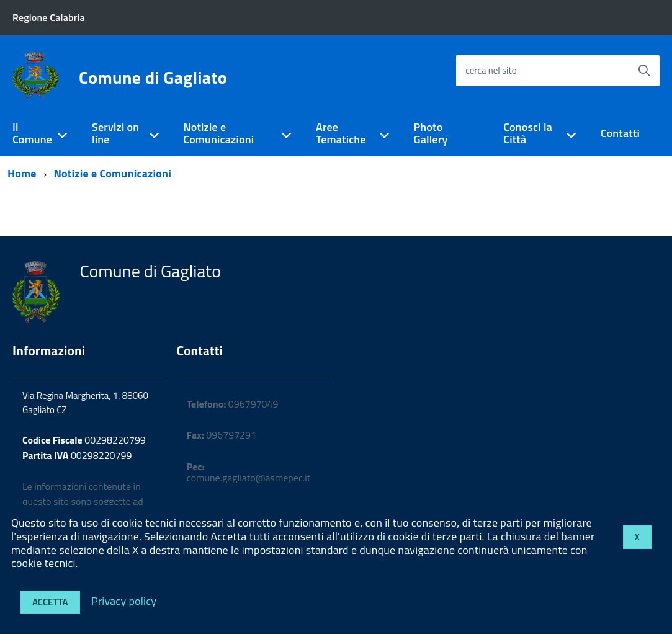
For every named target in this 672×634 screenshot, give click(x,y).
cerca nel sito (491, 70)
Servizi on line (115, 133)
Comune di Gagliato (153, 78)
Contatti (620, 133)
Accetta (50, 602)
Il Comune (32, 133)
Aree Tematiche (341, 133)
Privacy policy (124, 600)
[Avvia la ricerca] (644, 71)
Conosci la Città (528, 133)
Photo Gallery (430, 133)
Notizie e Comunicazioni (218, 133)
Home (22, 173)
